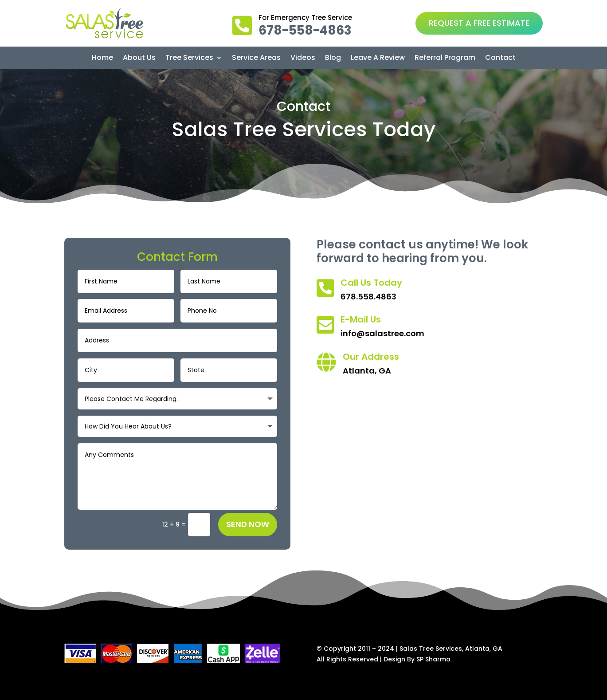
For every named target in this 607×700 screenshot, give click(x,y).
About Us (139, 59)
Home (102, 59)
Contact (500, 59)
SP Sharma (433, 659)
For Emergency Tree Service (305, 18)
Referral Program (445, 59)
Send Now (248, 524)
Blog (333, 59)
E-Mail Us (361, 319)
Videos (303, 59)
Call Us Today (371, 283)
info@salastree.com (382, 333)
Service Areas (256, 59)
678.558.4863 (368, 297)
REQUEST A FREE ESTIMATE (479, 23)
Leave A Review (378, 59)
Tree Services (189, 59)
